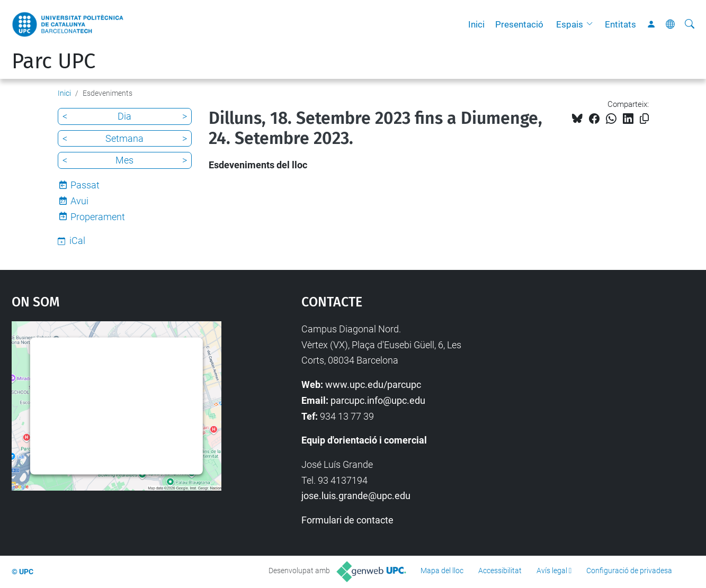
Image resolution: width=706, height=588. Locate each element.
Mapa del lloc (442, 571)
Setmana (124, 138)
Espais (570, 24)
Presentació (519, 24)
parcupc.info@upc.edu (378, 400)
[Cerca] (690, 24)
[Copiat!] (644, 119)
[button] (592, 24)
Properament (98, 217)
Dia (124, 116)
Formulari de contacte (347, 520)
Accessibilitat (500, 571)
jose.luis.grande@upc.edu (356, 496)
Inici (476, 24)
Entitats (620, 24)
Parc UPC (53, 61)
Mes (124, 160)
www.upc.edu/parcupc (373, 385)
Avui (79, 201)
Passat (85, 185)
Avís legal (552, 571)
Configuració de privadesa (629, 571)
